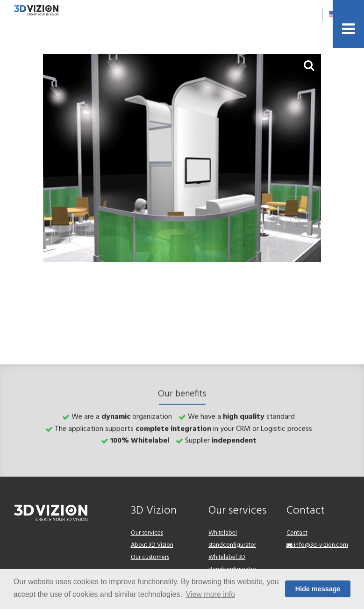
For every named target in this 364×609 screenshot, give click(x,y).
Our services (147, 533)
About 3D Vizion (152, 545)
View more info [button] (211, 594)
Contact (297, 533)
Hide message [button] (318, 589)
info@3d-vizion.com (317, 545)
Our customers (150, 557)
